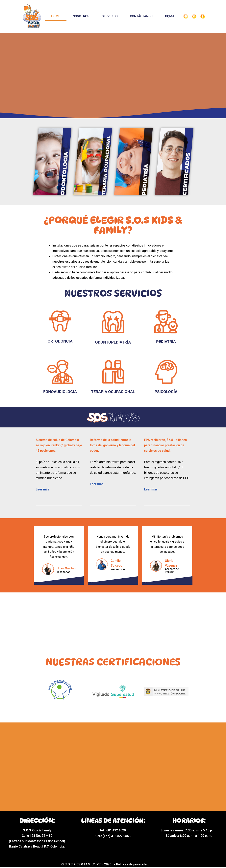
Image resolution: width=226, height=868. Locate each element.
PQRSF (170, 16)
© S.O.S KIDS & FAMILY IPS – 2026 (87, 865)
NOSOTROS (81, 16)
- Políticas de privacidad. (132, 865)
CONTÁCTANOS (141, 16)
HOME (56, 16)
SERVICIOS (110, 16)
